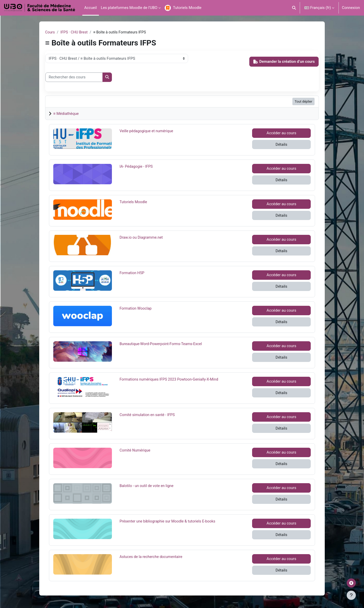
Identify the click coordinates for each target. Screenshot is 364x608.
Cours (50, 32)
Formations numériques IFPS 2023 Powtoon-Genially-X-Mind (171, 380)
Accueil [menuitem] (91, 8)
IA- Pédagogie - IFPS (137, 167)
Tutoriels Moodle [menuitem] (187, 8)
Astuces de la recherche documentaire (152, 557)
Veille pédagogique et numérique (147, 131)
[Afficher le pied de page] (351, 595)
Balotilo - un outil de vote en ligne (147, 486)
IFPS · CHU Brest (75, 32)
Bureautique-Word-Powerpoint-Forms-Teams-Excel (162, 344)
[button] (294, 8)
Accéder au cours (281, 133)
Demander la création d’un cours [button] (284, 62)
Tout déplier (303, 102)
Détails (281, 145)
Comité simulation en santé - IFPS (148, 415)
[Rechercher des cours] (74, 77)
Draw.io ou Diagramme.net (142, 238)
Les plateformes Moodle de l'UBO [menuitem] (129, 8)
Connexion (351, 8)
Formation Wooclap (136, 309)
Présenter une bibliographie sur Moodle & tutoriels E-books (169, 521)
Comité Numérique (135, 451)
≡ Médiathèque (66, 114)
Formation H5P (132, 273)
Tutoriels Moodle (134, 202)
